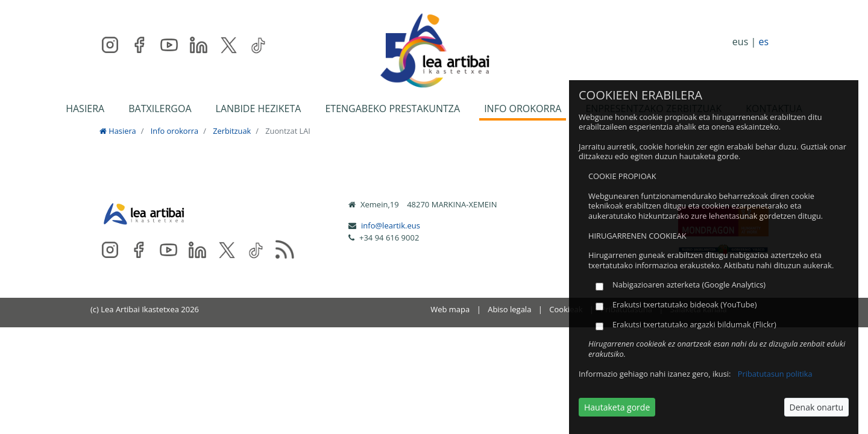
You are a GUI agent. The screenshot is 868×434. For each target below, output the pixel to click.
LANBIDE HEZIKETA (259, 108)
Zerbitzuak (232, 131)
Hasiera (118, 131)
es (763, 42)
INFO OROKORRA (523, 108)
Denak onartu (816, 407)
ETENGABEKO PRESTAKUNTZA (392, 108)
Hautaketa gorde (617, 407)
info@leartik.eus (391, 225)
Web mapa (450, 309)
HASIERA (85, 108)
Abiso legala (509, 309)
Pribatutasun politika (775, 374)
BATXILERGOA (160, 108)
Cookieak (566, 309)
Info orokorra (175, 131)
